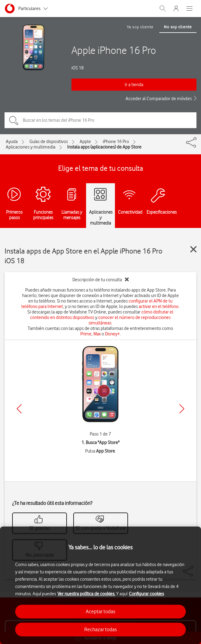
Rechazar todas (100, 629)
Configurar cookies (146, 594)
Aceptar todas (100, 611)
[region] (100, 585)
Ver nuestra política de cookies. (86, 594)
